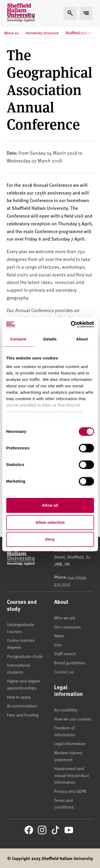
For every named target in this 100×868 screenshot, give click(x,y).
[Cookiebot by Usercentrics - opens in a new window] (71, 324)
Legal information (70, 743)
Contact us (64, 672)
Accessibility (66, 710)
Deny (50, 539)
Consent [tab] (18, 339)
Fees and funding (23, 715)
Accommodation (22, 706)
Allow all (50, 505)
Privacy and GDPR (70, 791)
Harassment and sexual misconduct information (71, 775)
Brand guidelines (70, 662)
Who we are (65, 617)
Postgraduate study (25, 656)
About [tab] (82, 339)
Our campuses (67, 627)
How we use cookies (73, 719)
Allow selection (50, 522)
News (59, 635)
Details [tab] (50, 339)
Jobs (58, 645)
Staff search (65, 653)
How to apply (19, 697)
